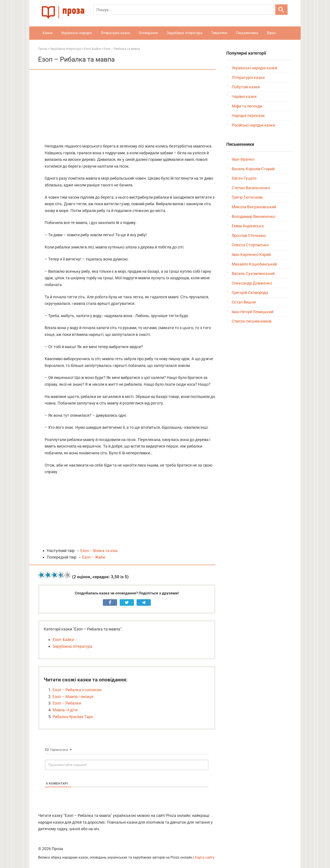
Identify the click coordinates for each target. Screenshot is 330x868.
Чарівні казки (244, 96)
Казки (47, 33)
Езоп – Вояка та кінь (99, 551)
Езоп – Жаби (94, 557)
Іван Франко (243, 159)
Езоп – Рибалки (67, 703)
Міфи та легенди (247, 106)
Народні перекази (248, 115)
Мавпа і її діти (65, 710)
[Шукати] (281, 10)
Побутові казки (246, 87)
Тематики (219, 33)
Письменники (247, 33)
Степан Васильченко (251, 188)
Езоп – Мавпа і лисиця (73, 697)
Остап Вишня (244, 302)
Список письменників (252, 321)
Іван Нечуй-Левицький (253, 312)
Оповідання (148, 33)
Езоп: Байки (63, 640)
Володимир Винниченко (254, 216)
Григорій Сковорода (250, 293)
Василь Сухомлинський (253, 273)
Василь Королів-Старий (253, 169)
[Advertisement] (127, 107)
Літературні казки (115, 33)
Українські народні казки (255, 68)
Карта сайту (205, 857)
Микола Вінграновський (254, 207)
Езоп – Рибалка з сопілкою (77, 690)
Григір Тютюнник (247, 197)
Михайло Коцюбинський (254, 264)
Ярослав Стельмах (249, 235)
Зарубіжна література (185, 33)
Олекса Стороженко (250, 245)
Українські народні (76, 33)
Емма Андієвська (248, 226)
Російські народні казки (253, 125)
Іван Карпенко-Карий (251, 254)
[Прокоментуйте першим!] (127, 765)
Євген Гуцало (244, 178)
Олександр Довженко (252, 283)
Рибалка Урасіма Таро (73, 717)
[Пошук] (183, 10)
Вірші (271, 33)
